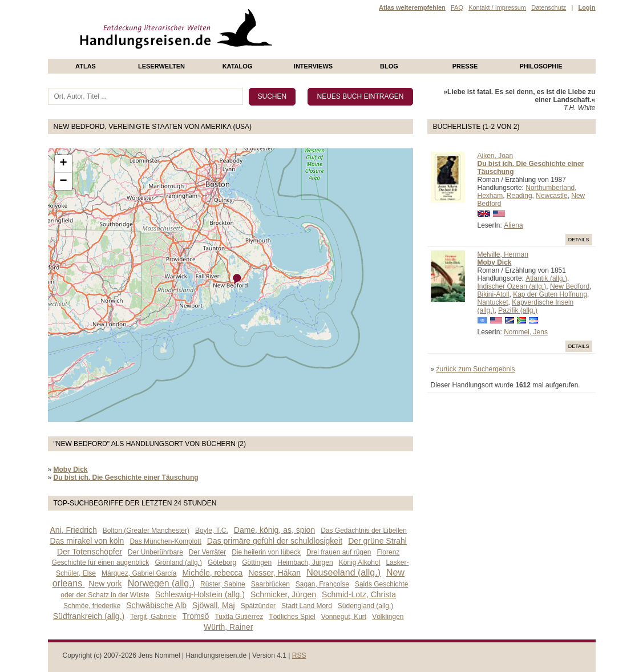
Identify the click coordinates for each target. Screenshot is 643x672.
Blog (389, 66)
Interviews (313, 66)
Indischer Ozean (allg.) (512, 286)
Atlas (86, 66)
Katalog (238, 66)
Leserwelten (161, 66)
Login (587, 7)
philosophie (541, 66)
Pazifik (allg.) (518, 310)
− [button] (63, 181)
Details (579, 240)
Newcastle (551, 196)
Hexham (490, 196)
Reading (519, 196)
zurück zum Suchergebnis (476, 369)
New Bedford (570, 286)
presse (465, 66)
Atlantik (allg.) (546, 278)
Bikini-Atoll (494, 294)
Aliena (513, 225)
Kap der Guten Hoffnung (550, 294)
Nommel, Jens (526, 332)
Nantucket (493, 302)
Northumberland (550, 188)
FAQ (457, 7)
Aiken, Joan (496, 156)
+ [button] (63, 164)
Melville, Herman (503, 254)
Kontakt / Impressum (497, 7)
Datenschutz (549, 7)
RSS (299, 655)
